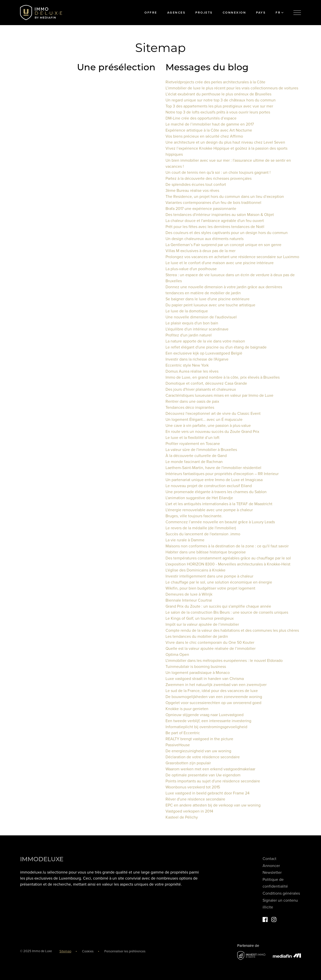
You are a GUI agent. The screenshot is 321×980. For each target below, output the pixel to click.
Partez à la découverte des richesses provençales (209, 179)
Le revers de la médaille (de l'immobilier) (201, 528)
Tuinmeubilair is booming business (196, 667)
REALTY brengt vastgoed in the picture (199, 739)
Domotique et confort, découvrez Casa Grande (206, 383)
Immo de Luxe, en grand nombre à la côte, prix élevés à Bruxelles (223, 377)
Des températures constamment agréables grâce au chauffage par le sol (228, 558)
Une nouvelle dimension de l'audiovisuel (201, 317)
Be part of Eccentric (183, 733)
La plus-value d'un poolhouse (191, 269)
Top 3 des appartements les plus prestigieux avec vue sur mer (219, 106)
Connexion (234, 13)
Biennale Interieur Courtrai (189, 600)
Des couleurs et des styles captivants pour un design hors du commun (227, 233)
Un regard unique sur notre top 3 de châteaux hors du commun (221, 100)
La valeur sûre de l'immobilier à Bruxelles (201, 450)
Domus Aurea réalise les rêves (192, 371)
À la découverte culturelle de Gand (196, 456)
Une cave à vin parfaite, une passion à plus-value (208, 426)
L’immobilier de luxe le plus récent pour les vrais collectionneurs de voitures (232, 88)
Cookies (88, 951)
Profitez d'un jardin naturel (189, 335)
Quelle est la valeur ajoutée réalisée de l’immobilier (211, 649)
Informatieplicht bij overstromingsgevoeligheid (206, 727)
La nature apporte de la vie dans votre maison (205, 341)
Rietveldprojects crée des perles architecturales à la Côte (215, 82)
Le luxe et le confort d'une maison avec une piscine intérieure (220, 263)
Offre (151, 13)
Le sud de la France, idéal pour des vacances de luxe (212, 691)
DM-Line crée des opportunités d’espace (201, 118)
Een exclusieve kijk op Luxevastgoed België (204, 353)
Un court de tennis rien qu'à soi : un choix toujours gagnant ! (218, 172)
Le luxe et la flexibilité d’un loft (192, 438)
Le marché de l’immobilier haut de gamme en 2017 (210, 124)
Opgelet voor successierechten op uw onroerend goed (213, 703)
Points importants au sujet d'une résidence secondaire (213, 781)
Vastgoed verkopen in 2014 (189, 811)
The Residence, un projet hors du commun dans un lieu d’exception (225, 197)
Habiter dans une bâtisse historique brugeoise (206, 552)
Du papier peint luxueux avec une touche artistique (210, 305)
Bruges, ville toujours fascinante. (194, 516)
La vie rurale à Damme (185, 540)
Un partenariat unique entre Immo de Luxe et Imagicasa (214, 480)
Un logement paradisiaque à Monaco (198, 673)
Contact (269, 859)
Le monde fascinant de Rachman (194, 462)
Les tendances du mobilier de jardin (197, 637)
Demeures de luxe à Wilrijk (189, 594)
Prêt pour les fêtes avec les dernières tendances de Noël (215, 227)
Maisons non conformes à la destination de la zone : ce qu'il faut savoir (227, 546)
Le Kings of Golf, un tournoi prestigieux (200, 618)
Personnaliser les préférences (125, 951)
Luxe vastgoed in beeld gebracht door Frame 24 (208, 793)
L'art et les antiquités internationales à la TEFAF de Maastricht (219, 504)
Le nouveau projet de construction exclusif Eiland (209, 486)
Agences (176, 13)
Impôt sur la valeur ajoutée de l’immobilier (202, 624)
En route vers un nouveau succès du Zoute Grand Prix (212, 432)
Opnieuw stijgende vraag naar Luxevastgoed (205, 715)
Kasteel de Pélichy (182, 817)
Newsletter (272, 873)
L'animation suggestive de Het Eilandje (199, 498)
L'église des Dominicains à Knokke (195, 570)
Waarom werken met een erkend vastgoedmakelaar (210, 769)
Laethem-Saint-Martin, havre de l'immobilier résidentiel (213, 468)
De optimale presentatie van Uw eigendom (203, 775)
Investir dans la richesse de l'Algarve (197, 359)
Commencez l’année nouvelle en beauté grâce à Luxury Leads (220, 522)
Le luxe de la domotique (187, 311)
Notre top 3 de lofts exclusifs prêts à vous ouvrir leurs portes (218, 112)
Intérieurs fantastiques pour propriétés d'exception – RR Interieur (222, 474)
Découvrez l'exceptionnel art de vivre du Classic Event (213, 414)
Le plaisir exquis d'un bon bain (192, 323)
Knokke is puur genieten (187, 709)
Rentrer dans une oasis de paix (192, 401)
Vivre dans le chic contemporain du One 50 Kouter (210, 643)
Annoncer (271, 866)
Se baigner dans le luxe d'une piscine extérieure (208, 299)
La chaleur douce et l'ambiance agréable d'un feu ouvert (215, 221)
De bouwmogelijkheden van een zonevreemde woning (214, 697)
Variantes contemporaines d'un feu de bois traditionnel (213, 203)
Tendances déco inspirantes (190, 408)
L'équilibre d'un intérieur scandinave (197, 329)
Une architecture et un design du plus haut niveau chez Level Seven (225, 142)
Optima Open (177, 655)
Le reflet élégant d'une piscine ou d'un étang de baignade (216, 347)
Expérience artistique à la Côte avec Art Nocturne (209, 130)
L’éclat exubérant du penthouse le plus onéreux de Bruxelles (218, 94)
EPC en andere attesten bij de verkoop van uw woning (213, 805)
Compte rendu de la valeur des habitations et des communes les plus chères (232, 630)
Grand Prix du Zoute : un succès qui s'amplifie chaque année (218, 606)
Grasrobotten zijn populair (188, 763)
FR (279, 13)
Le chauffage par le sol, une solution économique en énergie (219, 582)
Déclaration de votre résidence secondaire (203, 757)
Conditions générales (281, 893)
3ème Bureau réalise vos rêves (192, 191)
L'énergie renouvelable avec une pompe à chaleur (209, 510)
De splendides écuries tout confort (196, 185)
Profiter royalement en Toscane (193, 444)
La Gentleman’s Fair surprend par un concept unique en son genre (223, 245)
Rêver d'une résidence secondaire (195, 799)
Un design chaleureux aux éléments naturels (205, 239)
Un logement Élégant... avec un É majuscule (204, 420)
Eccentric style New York (187, 365)
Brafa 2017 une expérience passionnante (201, 209)
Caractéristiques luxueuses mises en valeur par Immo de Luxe (219, 395)
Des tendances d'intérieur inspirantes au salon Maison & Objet (220, 215)
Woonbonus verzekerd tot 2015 (193, 787)
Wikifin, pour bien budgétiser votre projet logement (210, 588)
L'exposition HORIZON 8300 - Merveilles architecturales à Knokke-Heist (228, 564)
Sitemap (65, 951)
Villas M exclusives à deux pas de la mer (200, 251)
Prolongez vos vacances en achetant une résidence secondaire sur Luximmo (232, 257)
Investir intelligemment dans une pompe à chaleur (209, 576)
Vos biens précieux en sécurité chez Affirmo (204, 136)
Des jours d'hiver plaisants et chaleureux (201, 389)
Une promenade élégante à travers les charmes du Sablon (216, 492)
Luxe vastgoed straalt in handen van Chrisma (205, 679)
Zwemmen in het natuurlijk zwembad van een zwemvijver (216, 685)
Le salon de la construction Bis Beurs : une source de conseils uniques (227, 612)
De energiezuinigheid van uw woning (198, 751)
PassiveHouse (178, 745)
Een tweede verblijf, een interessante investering (208, 721)
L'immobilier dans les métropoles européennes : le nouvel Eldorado (224, 661)
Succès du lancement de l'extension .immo (203, 534)
